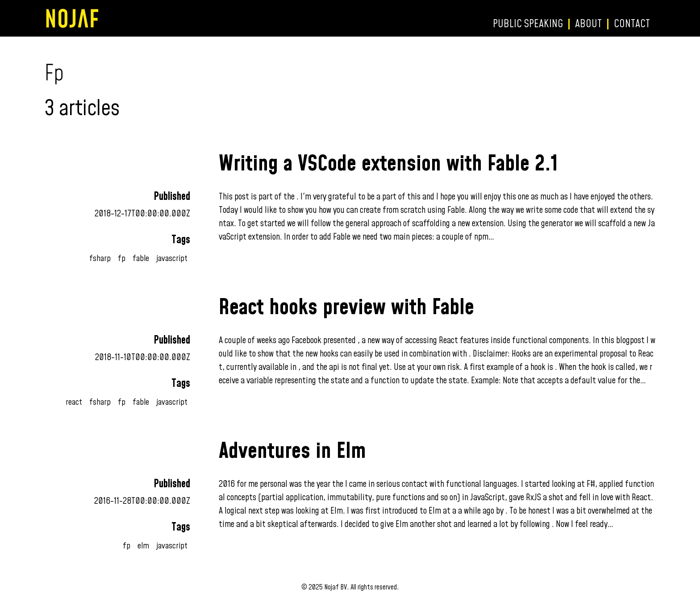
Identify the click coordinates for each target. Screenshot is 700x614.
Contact (632, 24)
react (74, 402)
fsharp (100, 259)
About (588, 24)
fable (141, 259)
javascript (172, 259)
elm (143, 546)
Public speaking (528, 24)
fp (122, 259)
